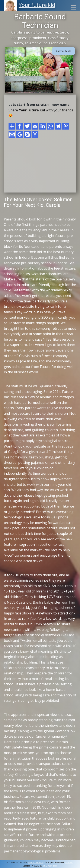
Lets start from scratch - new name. (39, 105)
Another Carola (64, 51)
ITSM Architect (50, 866)
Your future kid (37, 5)
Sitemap (69, 862)
